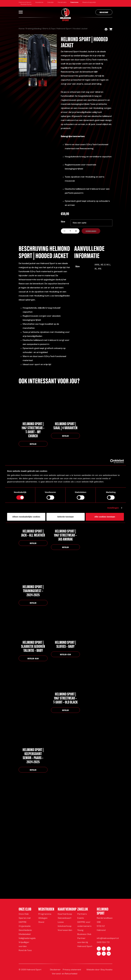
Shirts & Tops (49, 29)
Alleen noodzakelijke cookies (26, 517)
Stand (41, 922)
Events (81, 918)
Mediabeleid (25, 934)
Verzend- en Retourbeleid (65, 974)
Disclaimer (55, 970)
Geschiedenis (25, 930)
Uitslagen (43, 918)
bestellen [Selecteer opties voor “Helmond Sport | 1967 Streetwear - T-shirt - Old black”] (65, 710)
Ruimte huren (26, 4)
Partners (82, 914)
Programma (45, 914)
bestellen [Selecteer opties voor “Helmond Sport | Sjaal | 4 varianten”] (65, 436)
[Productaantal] (70, 231)
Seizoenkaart (64, 918)
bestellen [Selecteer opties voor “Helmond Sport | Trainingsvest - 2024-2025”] (33, 603)
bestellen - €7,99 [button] (65, 654)
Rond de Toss (25, 951)
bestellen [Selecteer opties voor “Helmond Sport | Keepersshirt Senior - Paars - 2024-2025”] (33, 770)
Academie (39, 2)
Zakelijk (50, 2)
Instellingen (113, 508)
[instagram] (104, 949)
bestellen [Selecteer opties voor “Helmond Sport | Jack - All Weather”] (33, 543)
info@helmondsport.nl (108, 938)
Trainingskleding (33, 29)
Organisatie (25, 926)
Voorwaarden (65, 930)
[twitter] (109, 949)
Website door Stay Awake (99, 970)
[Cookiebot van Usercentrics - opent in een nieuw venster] (112, 461)
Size (63, 222)
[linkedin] (99, 954)
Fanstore (74, 2)
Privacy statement (72, 970)
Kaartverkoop (65, 914)
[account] (106, 30)
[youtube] (109, 954)
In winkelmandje (91, 231)
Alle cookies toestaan (105, 517)
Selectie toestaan (66, 517)
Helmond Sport (25, 2)
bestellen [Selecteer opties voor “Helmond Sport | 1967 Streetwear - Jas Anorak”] (65, 547)
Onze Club (24, 914)
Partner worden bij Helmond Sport (85, 942)
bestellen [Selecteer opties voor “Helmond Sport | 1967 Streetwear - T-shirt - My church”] (33, 444)
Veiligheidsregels (27, 938)
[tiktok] (104, 954)
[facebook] (99, 949)
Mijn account (104, 12)
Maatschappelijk (89, 2)
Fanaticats (62, 2)
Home (21, 29)
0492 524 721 (103, 942)
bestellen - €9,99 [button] (33, 658)
